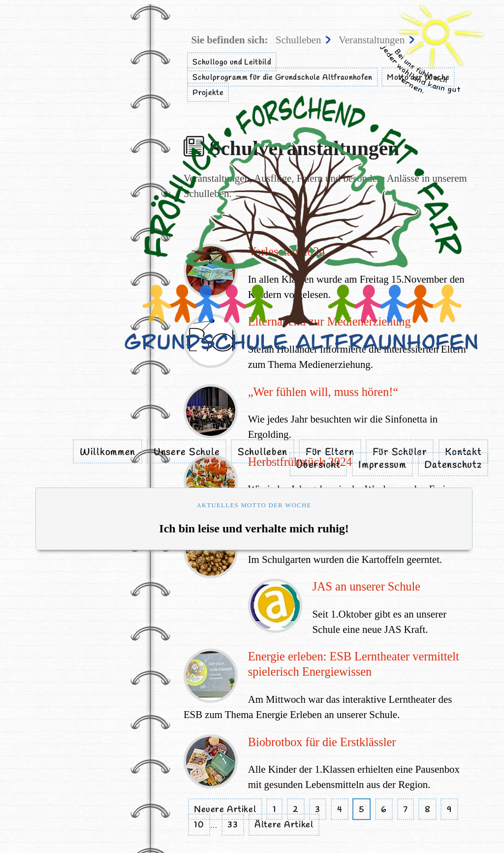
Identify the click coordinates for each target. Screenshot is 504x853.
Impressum (382, 465)
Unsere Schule (187, 453)
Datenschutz (453, 465)
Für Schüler (400, 453)
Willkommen (108, 453)
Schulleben (263, 453)
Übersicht (318, 465)
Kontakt (463, 453)
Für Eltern (330, 453)
